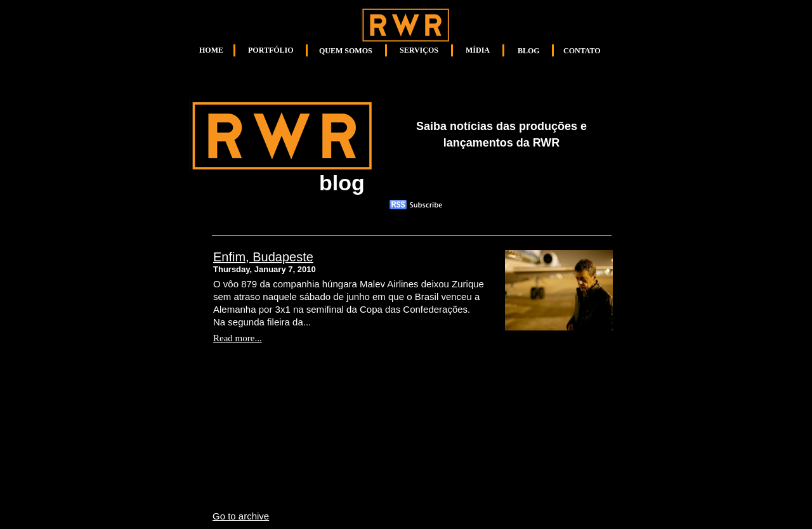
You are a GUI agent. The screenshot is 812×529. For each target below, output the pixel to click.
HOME (211, 50)
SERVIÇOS (419, 50)
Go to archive (241, 516)
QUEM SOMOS (346, 51)
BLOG (529, 51)
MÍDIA (478, 50)
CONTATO (582, 51)
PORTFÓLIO (271, 50)
